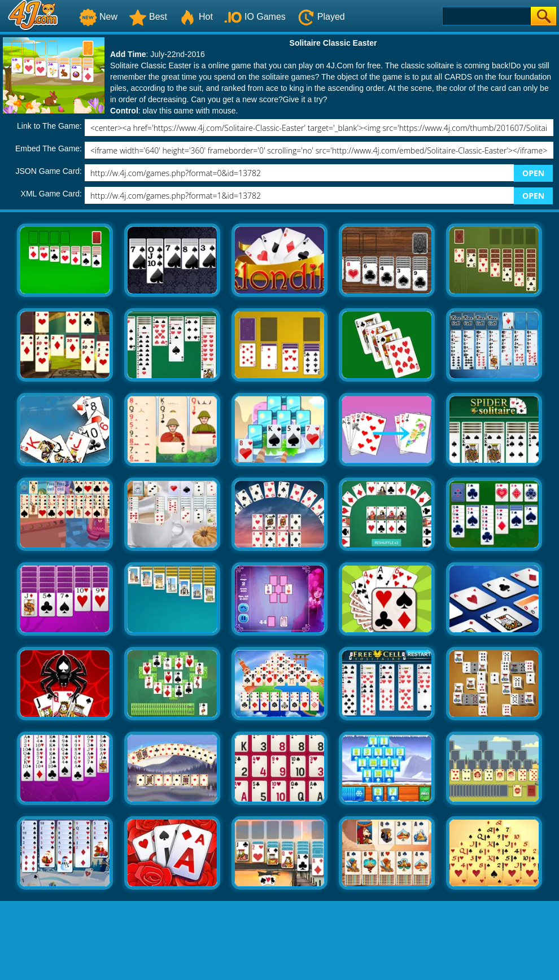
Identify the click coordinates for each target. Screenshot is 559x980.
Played (321, 17)
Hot (196, 17)
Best (148, 17)
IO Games (255, 17)
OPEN (533, 173)
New (98, 17)
